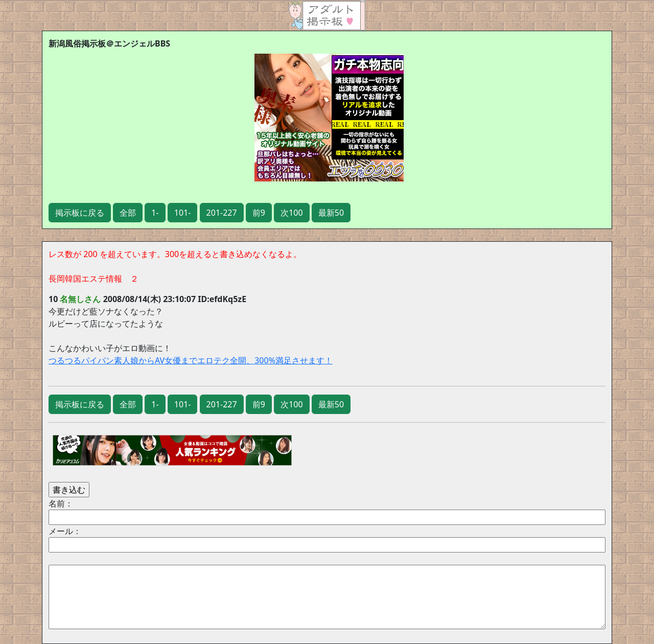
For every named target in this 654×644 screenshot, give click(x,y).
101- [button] (183, 213)
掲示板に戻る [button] (80, 213)
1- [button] (155, 213)
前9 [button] (259, 213)
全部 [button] (128, 213)
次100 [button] (291, 213)
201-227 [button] (222, 213)
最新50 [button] (331, 213)
